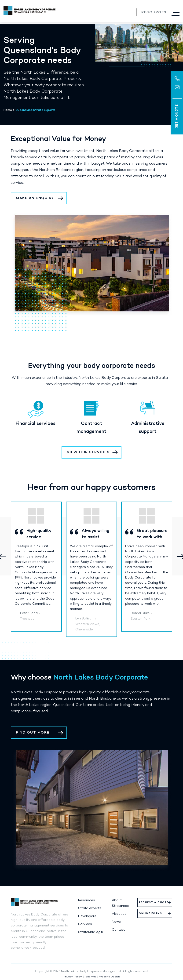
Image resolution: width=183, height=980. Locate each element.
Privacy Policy (73, 977)
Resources (154, 12)
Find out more (33, 733)
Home (8, 110)
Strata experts (90, 908)
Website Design (110, 977)
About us (119, 914)
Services (85, 924)
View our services (88, 452)
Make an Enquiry (35, 198)
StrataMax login (91, 932)
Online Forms (150, 913)
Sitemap (91, 977)
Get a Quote (177, 116)
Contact (118, 930)
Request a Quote (154, 902)
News (116, 922)
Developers (87, 916)
